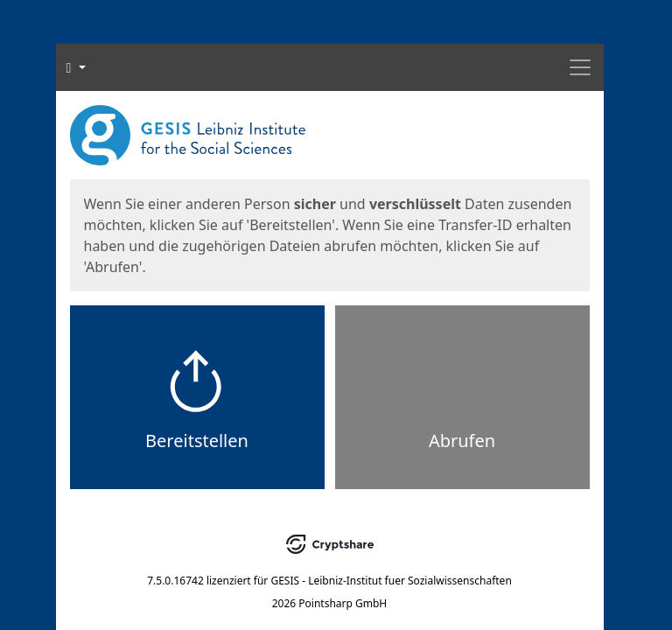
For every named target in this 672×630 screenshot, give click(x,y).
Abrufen (462, 441)
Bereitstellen (197, 441)
